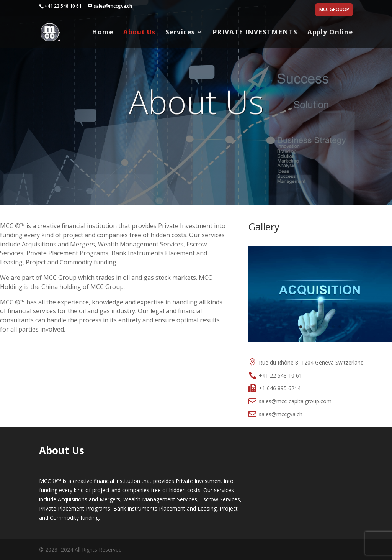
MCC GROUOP (334, 10)
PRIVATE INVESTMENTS (255, 33)
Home (103, 33)
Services (180, 33)
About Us (139, 33)
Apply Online (330, 33)
